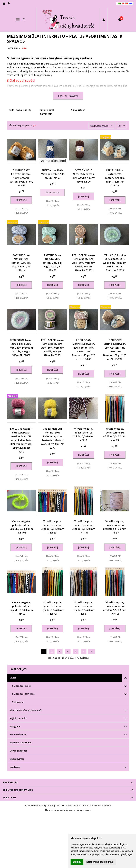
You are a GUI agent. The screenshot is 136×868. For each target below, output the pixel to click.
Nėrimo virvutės (18, 734)
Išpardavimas (17, 759)
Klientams (9, 797)
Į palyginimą (21, 209)
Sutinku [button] (77, 862)
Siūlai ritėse (18, 702)
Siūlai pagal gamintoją (23, 694)
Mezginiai (15, 726)
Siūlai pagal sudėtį (21, 80)
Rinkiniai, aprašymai (21, 743)
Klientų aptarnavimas (18, 790)
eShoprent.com (84, 810)
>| (92, 651)
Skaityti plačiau (68, 96)
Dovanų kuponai (18, 751)
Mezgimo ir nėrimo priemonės (26, 710)
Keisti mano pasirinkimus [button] (100, 862)
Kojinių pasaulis (18, 718)
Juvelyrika (15, 767)
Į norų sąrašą (21, 213)
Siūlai (13, 678)
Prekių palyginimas (22, 125)
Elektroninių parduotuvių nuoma (60, 810)
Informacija (10, 782)
